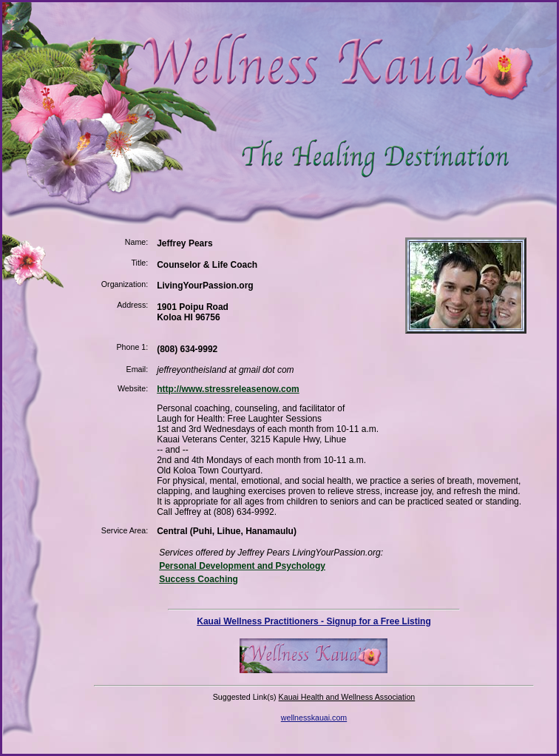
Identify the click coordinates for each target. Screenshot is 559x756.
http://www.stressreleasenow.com (228, 389)
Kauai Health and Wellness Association (347, 697)
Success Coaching (199, 579)
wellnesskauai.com (314, 718)
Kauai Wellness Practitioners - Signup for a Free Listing (314, 621)
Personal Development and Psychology (242, 566)
